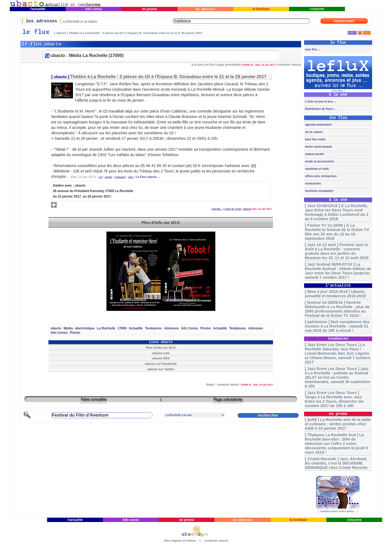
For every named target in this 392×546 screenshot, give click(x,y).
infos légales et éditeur (180, 541)
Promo (206, 328)
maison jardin (314, 154)
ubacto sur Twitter (161, 369)
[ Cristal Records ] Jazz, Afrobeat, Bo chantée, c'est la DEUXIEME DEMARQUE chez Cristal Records (336, 463)
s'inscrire (317, 9)
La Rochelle (106, 328)
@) (253, 166)
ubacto (60, 77)
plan (131, 177)
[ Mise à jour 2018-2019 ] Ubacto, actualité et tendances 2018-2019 (335, 294)
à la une (197, 65)
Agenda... (217, 209)
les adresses (205, 9)
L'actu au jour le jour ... (320, 101)
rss (100, 177)
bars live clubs (315, 139)
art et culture (313, 132)
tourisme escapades (319, 191)
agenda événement (318, 125)
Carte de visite (233, 209)
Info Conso (190, 328)
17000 (122, 328)
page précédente (229, 65)
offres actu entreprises (320, 176)
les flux (210, 65)
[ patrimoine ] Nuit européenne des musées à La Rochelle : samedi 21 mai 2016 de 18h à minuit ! (337, 326)
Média (68, 328)
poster (109, 177)
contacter (120, 177)
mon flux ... (312, 49)
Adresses (171, 328)
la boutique (261, 9)
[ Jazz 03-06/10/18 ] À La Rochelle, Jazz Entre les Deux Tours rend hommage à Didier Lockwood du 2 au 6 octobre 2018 (337, 212)
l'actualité (38, 9)
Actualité (136, 328)
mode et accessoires (319, 161)
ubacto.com (161, 353)
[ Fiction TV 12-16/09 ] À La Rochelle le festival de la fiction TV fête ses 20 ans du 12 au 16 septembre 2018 (337, 232)
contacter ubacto (289, 65)
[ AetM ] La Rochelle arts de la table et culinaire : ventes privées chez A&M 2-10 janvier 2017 (338, 424)
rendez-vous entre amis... (338, 511)
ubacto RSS (161, 358)
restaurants (313, 183)
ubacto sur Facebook (161, 364)
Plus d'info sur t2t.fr (161, 222)
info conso (94, 9)
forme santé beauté (318, 147)
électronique (85, 328)
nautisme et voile (316, 169)
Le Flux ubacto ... (148, 177)
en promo (149, 9)
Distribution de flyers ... (320, 109)
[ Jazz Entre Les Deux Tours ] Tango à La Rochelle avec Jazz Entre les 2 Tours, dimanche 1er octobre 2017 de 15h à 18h (334, 399)
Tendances (153, 328)
